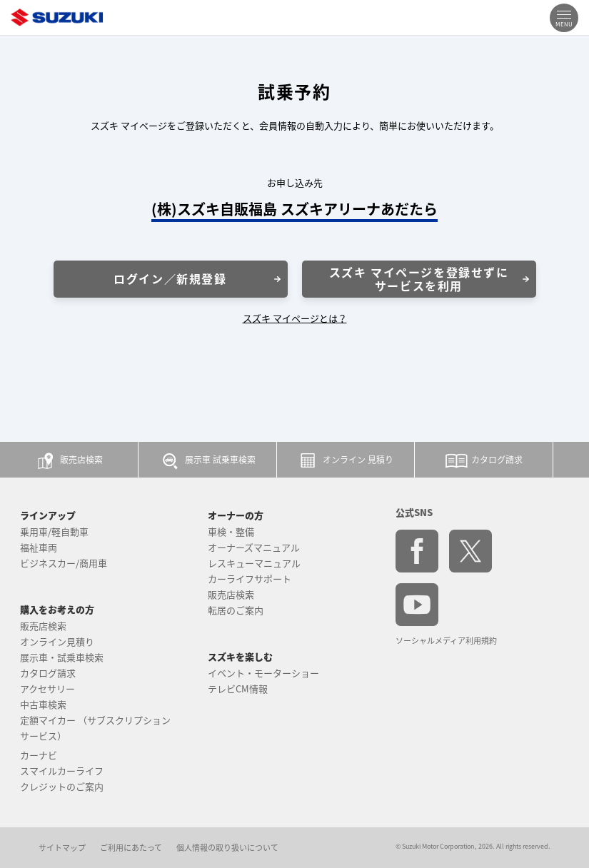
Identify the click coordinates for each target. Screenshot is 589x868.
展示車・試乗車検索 (62, 657)
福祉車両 (39, 547)
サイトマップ (62, 848)
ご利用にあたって (131, 848)
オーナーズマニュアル (254, 547)
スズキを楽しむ (240, 656)
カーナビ (39, 755)
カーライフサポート (250, 579)
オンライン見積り (57, 641)
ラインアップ (48, 515)
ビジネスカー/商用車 (64, 563)
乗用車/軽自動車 (54, 531)
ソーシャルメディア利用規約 (446, 641)
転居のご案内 (236, 610)
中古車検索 (43, 704)
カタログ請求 (48, 673)
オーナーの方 (236, 515)
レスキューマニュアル (254, 563)
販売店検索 (43, 626)
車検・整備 (231, 531)
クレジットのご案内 (62, 786)
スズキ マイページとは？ (295, 318)
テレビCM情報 (238, 688)
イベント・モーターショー (263, 673)
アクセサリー (47, 688)
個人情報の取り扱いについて (227, 848)
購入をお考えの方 (57, 609)
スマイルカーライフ (62, 771)
